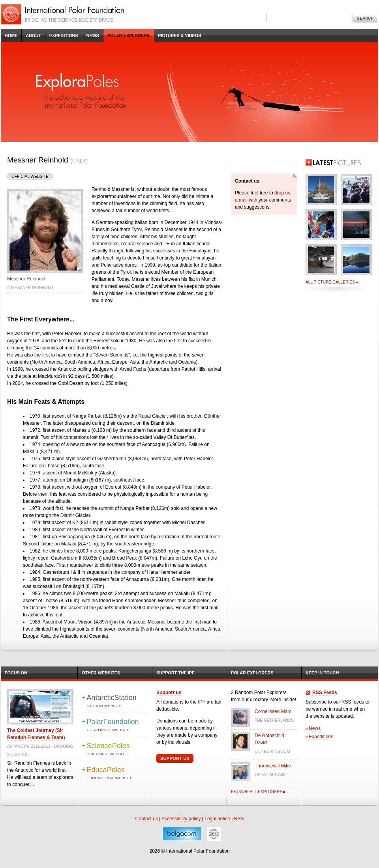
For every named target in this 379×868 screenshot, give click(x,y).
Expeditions (64, 35)
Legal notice (217, 819)
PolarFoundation (117, 725)
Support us (169, 693)
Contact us (147, 819)
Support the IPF (175, 673)
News (92, 35)
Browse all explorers (257, 792)
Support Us (175, 758)
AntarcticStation (117, 701)
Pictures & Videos (179, 35)
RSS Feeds (325, 693)
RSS (239, 819)
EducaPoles (117, 774)
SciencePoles (117, 749)
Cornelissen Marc (273, 711)
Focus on (16, 673)
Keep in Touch (322, 673)
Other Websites (101, 673)
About (33, 35)
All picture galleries (330, 282)
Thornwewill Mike (273, 766)
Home (11, 35)
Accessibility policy (181, 819)
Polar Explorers (129, 35)
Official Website (30, 176)
